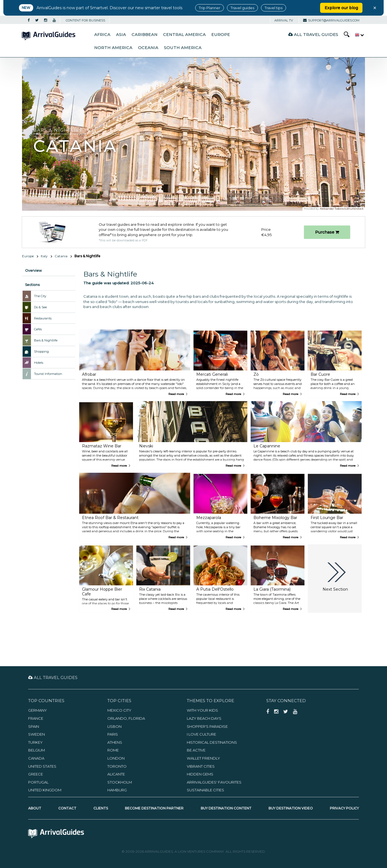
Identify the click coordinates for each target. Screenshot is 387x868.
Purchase (327, 232)
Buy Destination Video (291, 808)
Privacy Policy (344, 808)
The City (40, 296)
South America (183, 48)
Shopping (41, 351)
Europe (221, 35)
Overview (33, 271)
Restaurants (43, 318)
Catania (61, 256)
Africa (102, 35)
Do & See (40, 307)
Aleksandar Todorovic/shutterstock (342, 209)
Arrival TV (284, 20)
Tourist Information (48, 374)
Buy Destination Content (226, 808)
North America (113, 48)
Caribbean (145, 35)
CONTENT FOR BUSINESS (85, 20)
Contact (67, 808)
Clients (101, 808)
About (35, 808)
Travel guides (242, 8)
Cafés (38, 329)
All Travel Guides (313, 34)
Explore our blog (341, 8)
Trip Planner (210, 8)
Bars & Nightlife (46, 340)
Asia (121, 35)
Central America (184, 35)
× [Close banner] (375, 8)
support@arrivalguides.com (331, 20)
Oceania (148, 48)
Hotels (39, 363)
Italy (44, 256)
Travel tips (274, 8)
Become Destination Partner (154, 808)
